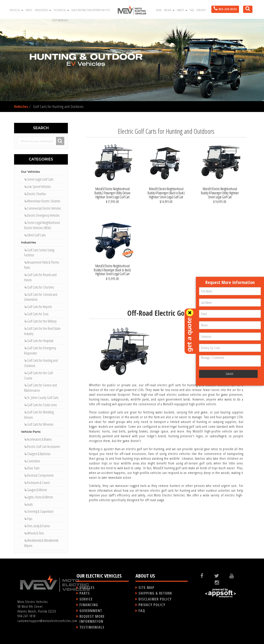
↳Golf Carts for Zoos (36, 314)
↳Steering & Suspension (39, 511)
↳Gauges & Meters (36, 490)
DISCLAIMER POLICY (155, 599)
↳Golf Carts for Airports (38, 307)
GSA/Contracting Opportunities (91, 10)
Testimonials (60, 20)
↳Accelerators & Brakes (38, 439)
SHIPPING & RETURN (155, 593)
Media (169, 10)
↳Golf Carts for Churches (39, 287)
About (182, 10)
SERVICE (86, 599)
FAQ (192, 10)
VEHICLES (87, 588)
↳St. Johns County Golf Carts (41, 398)
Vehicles (16, 10)
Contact (201, 10)
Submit (229, 374)
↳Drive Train (32, 468)
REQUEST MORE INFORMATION (92, 619)
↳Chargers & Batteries (37, 454)
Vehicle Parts (31, 432)
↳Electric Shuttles (35, 194)
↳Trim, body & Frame (37, 526)
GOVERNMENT (91, 611)
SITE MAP (146, 588)
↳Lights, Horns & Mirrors (38, 497)
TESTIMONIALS (92, 627)
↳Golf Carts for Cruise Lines (40, 405)
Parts (29, 10)
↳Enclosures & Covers (37, 483)
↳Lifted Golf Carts (35, 235)
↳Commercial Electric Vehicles (42, 208)
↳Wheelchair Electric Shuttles (42, 201)
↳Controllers (32, 461)
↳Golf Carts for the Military (40, 321)
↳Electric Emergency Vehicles (42, 215)
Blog (159, 10)
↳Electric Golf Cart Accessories (42, 447)
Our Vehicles (31, 172)
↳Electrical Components (39, 475)
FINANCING (89, 605)
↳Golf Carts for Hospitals (39, 341)
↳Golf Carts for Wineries (39, 424)
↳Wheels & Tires (34, 533)
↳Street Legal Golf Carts (39, 179)
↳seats (28, 504)
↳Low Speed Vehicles (37, 187)
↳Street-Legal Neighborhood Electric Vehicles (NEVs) (42, 225)
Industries (43, 10)
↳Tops (28, 519)
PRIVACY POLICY (152, 605)
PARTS (85, 593)
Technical (61, 10)
